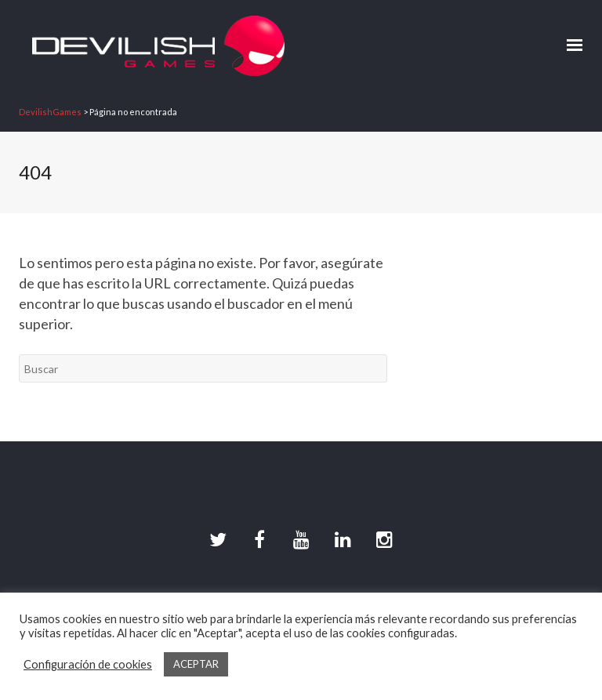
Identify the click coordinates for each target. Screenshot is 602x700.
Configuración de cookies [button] (88, 664)
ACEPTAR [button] (196, 664)
